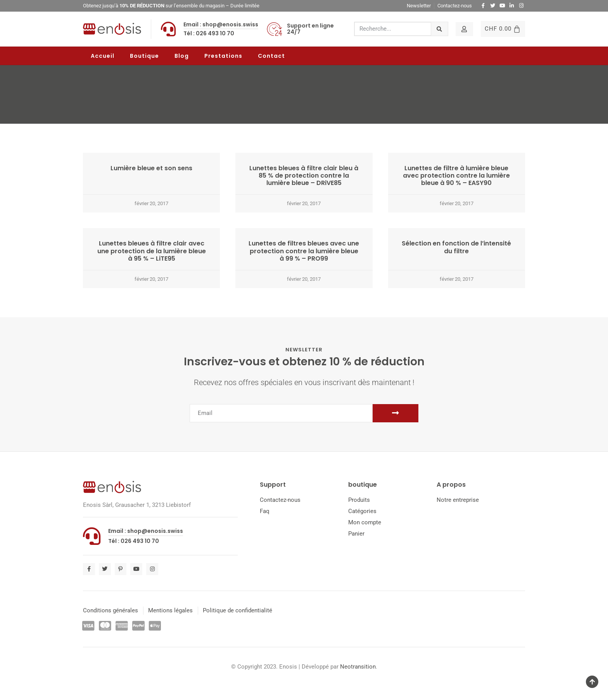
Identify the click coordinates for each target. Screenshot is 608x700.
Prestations (223, 56)
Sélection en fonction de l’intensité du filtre (456, 247)
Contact (271, 56)
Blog (182, 56)
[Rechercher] (440, 29)
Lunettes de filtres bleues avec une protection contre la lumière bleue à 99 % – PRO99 (304, 251)
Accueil (103, 56)
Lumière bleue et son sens (151, 168)
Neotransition (358, 667)
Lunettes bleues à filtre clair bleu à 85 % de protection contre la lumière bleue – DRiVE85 (304, 175)
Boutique (144, 56)
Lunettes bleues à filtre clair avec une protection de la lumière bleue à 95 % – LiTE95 (152, 251)
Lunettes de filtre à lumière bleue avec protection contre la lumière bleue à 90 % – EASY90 (456, 175)
